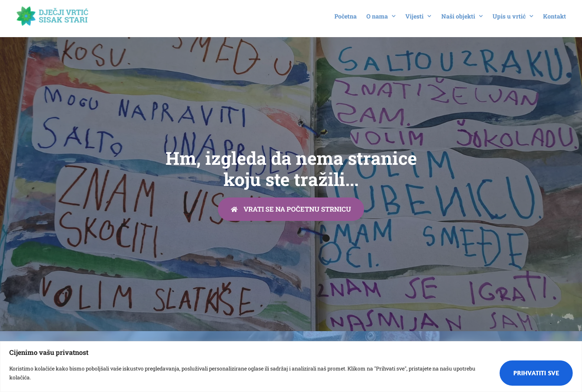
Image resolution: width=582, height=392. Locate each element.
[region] (291, 367)
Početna (346, 13)
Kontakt (555, 13)
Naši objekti (462, 13)
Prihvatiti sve (536, 373)
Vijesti (418, 13)
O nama (381, 13)
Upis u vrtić (513, 13)
